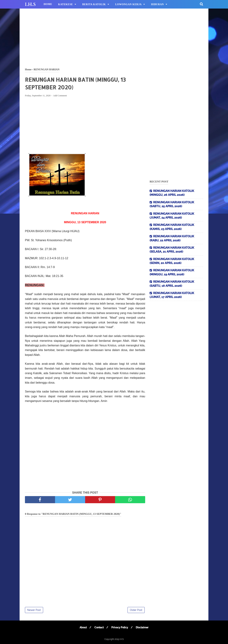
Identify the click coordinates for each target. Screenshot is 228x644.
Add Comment (60, 95)
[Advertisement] (114, 37)
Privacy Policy (120, 627)
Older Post (136, 610)
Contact (99, 627)
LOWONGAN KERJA (129, 4)
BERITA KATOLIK (94, 4)
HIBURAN (157, 4)
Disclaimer (142, 627)
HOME (48, 4)
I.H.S (30, 4)
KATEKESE (66, 4)
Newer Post (34, 610)
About (83, 627)
